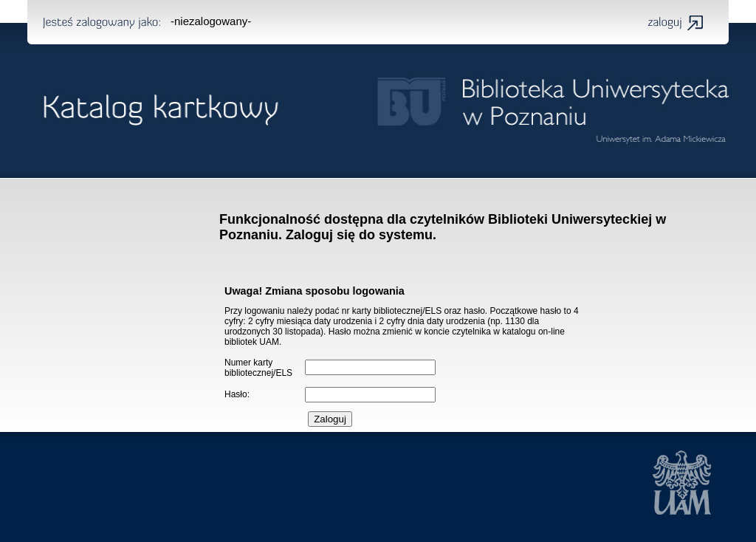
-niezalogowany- (211, 21)
